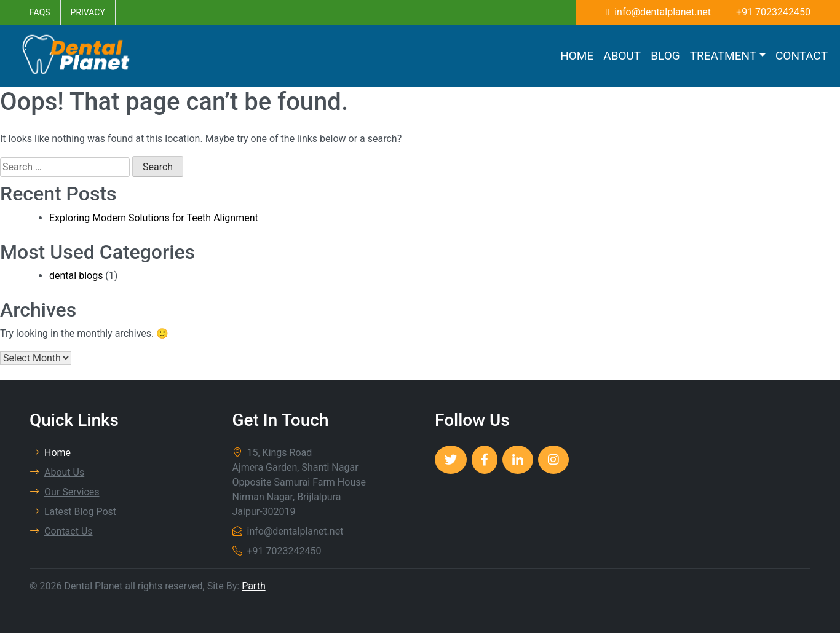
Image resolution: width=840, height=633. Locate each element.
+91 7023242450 (773, 12)
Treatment (723, 56)
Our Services (65, 492)
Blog (665, 56)
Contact (802, 56)
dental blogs (76, 276)
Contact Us (61, 531)
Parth (254, 586)
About (622, 56)
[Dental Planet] (451, 460)
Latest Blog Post (73, 512)
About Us (57, 472)
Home (577, 56)
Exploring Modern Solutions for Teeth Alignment (154, 218)
